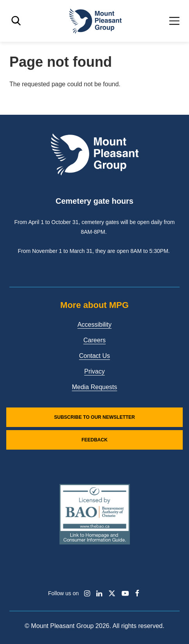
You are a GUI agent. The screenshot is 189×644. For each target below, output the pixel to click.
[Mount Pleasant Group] (95, 21)
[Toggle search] (16, 21)
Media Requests (95, 387)
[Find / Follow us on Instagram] (87, 593)
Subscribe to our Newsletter (94, 417)
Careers (94, 340)
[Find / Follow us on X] (112, 593)
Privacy (94, 371)
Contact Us (94, 356)
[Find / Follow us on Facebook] (137, 593)
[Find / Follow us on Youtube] (125, 593)
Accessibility (94, 325)
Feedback (94, 440)
